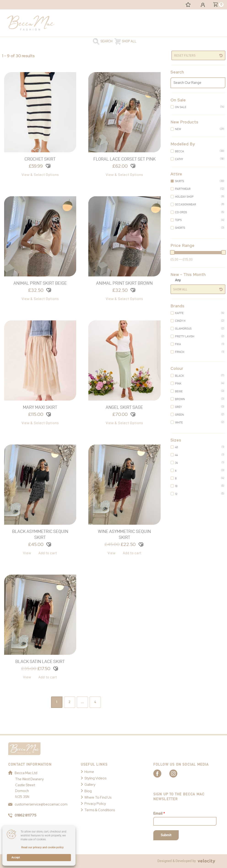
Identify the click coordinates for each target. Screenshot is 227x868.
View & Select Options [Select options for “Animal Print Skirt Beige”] (40, 299)
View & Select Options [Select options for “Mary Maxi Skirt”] (40, 423)
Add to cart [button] (48, 553)
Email (159, 813)
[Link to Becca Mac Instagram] (177, 773)
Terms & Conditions (100, 810)
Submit (166, 835)
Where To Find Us (98, 797)
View (27, 553)
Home (89, 772)
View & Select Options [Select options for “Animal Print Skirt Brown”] (124, 299)
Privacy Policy (95, 804)
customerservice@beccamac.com (38, 804)
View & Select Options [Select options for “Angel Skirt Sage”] (124, 423)
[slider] (172, 252)
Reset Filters (185, 55)
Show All (180, 289)
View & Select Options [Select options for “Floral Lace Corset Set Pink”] (124, 175)
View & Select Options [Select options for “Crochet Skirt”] (40, 175)
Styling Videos (95, 778)
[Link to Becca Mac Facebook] (161, 773)
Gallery (90, 785)
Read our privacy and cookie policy (42, 847)
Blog (88, 791)
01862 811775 (22, 815)
